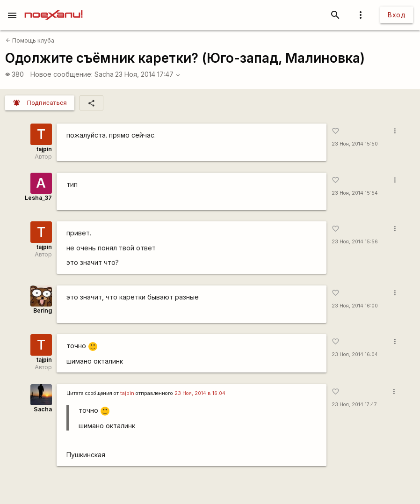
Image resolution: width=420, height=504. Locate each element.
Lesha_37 (38, 198)
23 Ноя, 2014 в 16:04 (200, 393)
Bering (43, 310)
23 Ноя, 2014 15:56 (355, 242)
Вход (397, 15)
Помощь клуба (30, 40)
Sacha (104, 74)
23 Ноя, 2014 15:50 (355, 144)
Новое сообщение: (62, 74)
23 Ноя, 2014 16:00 (355, 306)
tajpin (44, 149)
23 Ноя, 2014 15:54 (355, 193)
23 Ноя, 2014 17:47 (148, 74)
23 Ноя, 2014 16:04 (355, 354)
